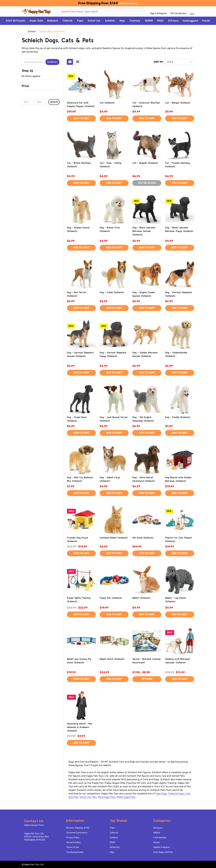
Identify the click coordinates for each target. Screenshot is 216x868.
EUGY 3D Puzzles (16, 21)
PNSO (160, 21)
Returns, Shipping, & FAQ (78, 828)
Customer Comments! (77, 833)
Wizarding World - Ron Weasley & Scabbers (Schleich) (80, 727)
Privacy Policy (73, 838)
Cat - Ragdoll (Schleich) (145, 163)
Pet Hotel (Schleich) (143, 538)
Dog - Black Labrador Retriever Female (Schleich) (144, 231)
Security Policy (73, 842)
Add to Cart (81, 118)
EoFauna (173, 21)
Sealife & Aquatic (162, 847)
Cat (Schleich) (107, 103)
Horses (157, 842)
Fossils (206, 21)
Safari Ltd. (94, 21)
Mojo (122, 21)
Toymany (135, 21)
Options (147, 679)
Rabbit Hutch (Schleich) (112, 659)
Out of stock (147, 183)
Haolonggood (190, 21)
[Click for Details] (129, 4)
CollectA (67, 21)
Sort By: (158, 62)
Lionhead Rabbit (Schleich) (114, 538)
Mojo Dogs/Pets (107, 797)
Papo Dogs (161, 794)
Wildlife (157, 833)
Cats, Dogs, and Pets (163, 852)
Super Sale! (36, 21)
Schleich (110, 21)
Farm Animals (160, 838)
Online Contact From (34, 825)
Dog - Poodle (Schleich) (178, 417)
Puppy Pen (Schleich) (111, 598)
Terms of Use (73, 847)
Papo (80, 21)
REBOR (149, 21)
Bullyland (52, 21)
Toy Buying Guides (75, 852)
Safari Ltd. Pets (88, 797)
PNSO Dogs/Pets (126, 797)
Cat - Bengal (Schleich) (178, 103)
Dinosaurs (158, 828)
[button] (41, 87)
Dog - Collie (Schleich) (112, 292)
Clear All (52, 62)
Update (54, 102)
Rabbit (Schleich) (141, 598)
